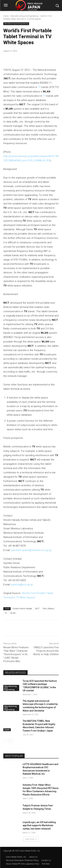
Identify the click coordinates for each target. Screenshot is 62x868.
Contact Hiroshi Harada (22, 609)
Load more (31, 839)
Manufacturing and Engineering (24, 16)
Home (6, 16)
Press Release (48, 609)
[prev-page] (5, 741)
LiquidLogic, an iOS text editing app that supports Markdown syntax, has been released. (39, 825)
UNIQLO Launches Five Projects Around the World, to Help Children (46, 651)
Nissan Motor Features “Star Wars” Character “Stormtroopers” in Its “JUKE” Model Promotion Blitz (16, 654)
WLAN (13, 613)
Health (7, 730)
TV (39, 87)
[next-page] (11, 741)
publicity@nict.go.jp (22, 585)
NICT (37, 609)
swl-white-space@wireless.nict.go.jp (31, 550)
